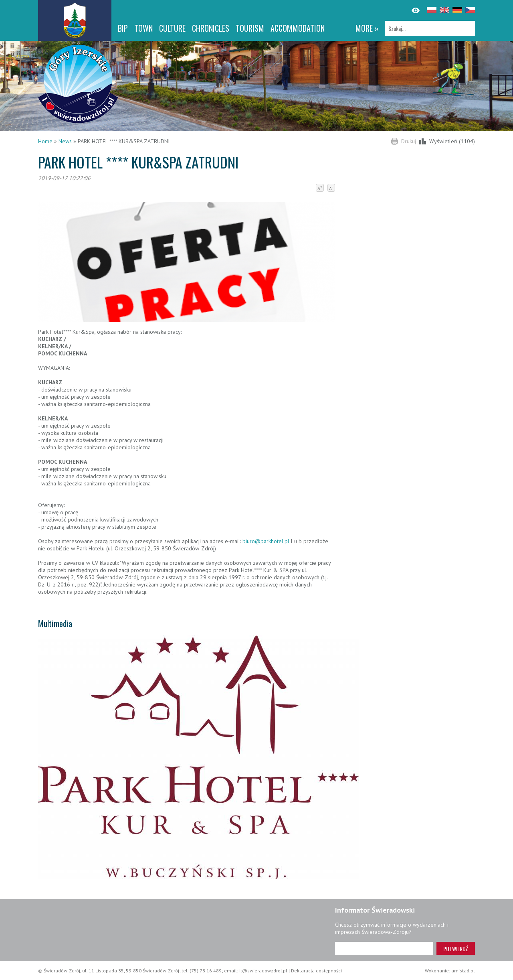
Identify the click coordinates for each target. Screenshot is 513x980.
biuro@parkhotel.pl (267, 541)
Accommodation (298, 28)
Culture (172, 28)
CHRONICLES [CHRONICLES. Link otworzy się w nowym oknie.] (211, 28)
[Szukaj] (430, 28)
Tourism (250, 28)
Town (143, 28)
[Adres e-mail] (384, 948)
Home (45, 141)
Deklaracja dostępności (316, 971)
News (65, 141)
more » (367, 28)
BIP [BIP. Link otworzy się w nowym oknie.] (123, 28)
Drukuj (409, 141)
